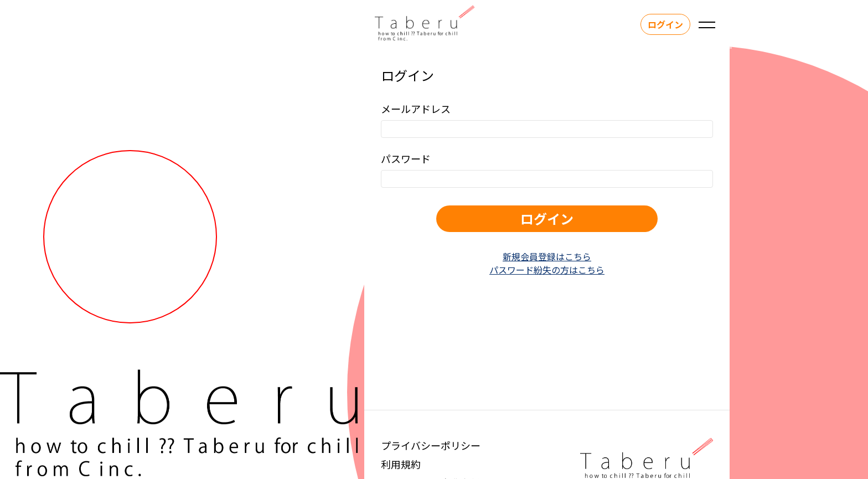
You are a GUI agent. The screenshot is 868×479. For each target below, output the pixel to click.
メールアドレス (416, 109)
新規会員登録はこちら (547, 256)
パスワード (406, 158)
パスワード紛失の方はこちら (547, 270)
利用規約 (401, 464)
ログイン (663, 24)
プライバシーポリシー (431, 445)
